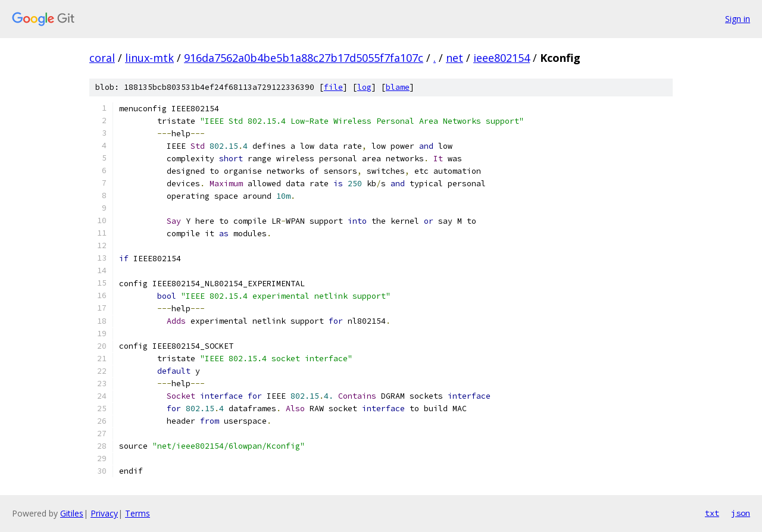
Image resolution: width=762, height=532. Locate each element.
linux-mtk (149, 58)
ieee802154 (502, 58)
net (455, 58)
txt (712, 513)
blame (398, 87)
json (741, 513)
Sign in (738, 19)
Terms (138, 513)
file (333, 87)
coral (102, 58)
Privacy (104, 513)
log (364, 87)
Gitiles (72, 513)
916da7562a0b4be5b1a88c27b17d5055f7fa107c (304, 58)
